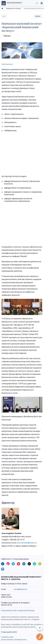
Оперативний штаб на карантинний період (18, 611)
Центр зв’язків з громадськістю (14, 640)
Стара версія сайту (9, 632)
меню (38, 16)
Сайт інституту (7, 64)
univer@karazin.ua (20, 589)
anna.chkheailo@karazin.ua (27, 543)
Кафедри (7, 36)
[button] (37, 3)
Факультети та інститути (13, 9)
